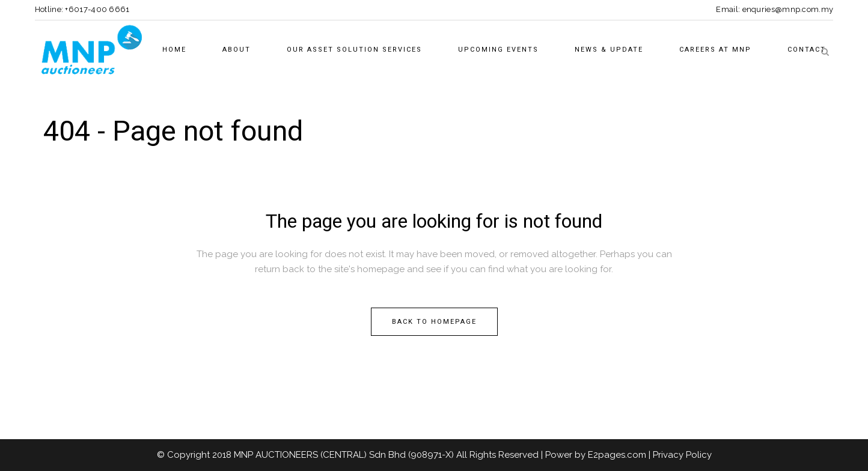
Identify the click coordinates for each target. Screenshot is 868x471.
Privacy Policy (682, 455)
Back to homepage (434, 322)
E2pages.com (617, 455)
